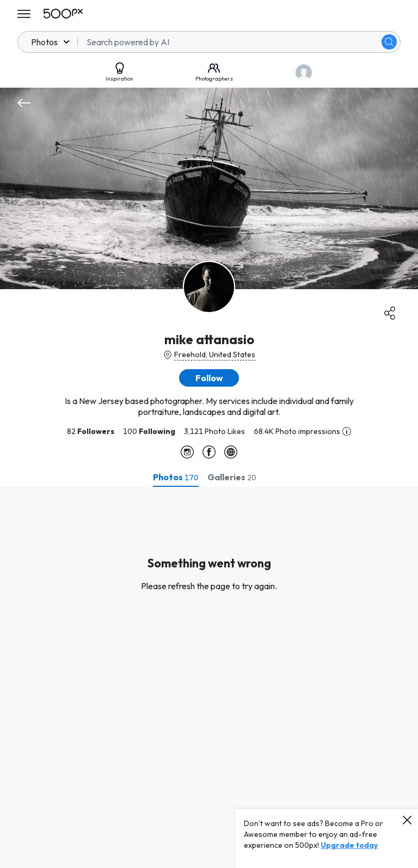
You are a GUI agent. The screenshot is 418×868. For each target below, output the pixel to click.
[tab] (176, 477)
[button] (209, 378)
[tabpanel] (209, 677)
